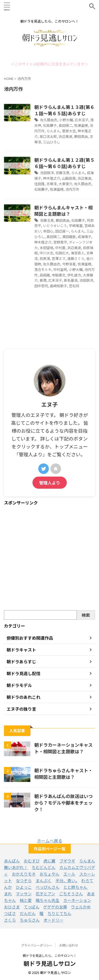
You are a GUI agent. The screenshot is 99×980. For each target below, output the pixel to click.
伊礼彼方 (74, 275)
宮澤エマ (59, 258)
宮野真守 (60, 242)
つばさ (10, 913)
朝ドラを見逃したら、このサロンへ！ (50, 955)
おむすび (32, 861)
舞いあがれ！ (16, 867)
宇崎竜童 (76, 226)
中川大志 (46, 253)
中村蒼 (60, 248)
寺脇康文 (59, 275)
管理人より (50, 483)
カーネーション (77, 900)
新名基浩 (71, 280)
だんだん (28, 913)
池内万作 (72, 189)
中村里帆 (60, 269)
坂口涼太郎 (48, 136)
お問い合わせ (69, 945)
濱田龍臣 (69, 237)
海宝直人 (78, 253)
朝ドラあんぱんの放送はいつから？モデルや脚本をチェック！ (63, 803)
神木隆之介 (52, 178)
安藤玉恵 (63, 173)
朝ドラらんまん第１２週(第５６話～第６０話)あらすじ (64, 163)
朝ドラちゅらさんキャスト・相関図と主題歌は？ (63, 774)
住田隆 (39, 184)
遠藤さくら (76, 258)
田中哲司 (41, 286)
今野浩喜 (69, 264)
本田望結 (46, 248)
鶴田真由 (81, 136)
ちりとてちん (59, 913)
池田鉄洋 (47, 173)
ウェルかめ (81, 907)
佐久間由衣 (49, 120)
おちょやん (49, 874)
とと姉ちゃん (76, 887)
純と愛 (26, 900)
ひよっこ (24, 887)
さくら (10, 920)
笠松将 (74, 286)
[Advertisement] (49, 558)
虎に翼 (49, 861)
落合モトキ (43, 269)
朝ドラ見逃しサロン (50, 963)
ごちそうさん (71, 894)
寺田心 (48, 231)
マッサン (24, 894)
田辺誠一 (62, 231)
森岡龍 (45, 275)
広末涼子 (82, 120)
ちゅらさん (30, 920)
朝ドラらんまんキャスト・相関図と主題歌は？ (63, 211)
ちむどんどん (44, 867)
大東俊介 (65, 184)
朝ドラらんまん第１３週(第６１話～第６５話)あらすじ (64, 110)
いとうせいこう (55, 226)
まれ (8, 894)
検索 (86, 615)
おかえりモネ (24, 874)
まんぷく (44, 880)
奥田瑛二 (65, 125)
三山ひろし (52, 142)
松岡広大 (62, 253)
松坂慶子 (50, 125)
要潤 (43, 280)
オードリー (53, 920)
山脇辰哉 (69, 178)
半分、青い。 (66, 880)
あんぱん (12, 861)
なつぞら (24, 880)
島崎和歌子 (58, 286)
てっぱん (32, 907)
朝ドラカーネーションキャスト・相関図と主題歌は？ (63, 748)
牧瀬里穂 (81, 125)
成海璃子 (84, 237)
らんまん (53, 131)
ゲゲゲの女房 (55, 907)
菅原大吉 (69, 131)
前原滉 (45, 258)
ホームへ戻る (50, 841)
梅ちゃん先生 (48, 900)
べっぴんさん (48, 887)
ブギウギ (67, 861)
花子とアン (45, 894)
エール (69, 874)
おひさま (12, 907)
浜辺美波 (65, 136)
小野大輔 (66, 120)
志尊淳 (52, 184)
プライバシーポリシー (37, 945)
